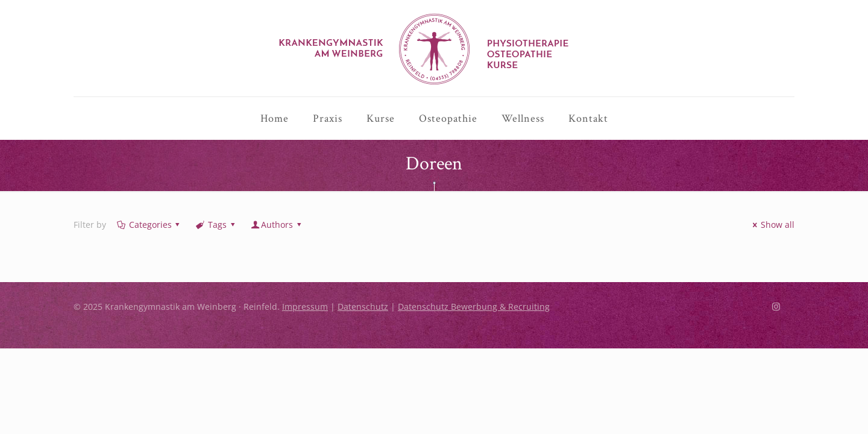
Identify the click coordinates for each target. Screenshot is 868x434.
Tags (216, 255)
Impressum (305, 337)
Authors (277, 255)
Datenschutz (363, 337)
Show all (772, 255)
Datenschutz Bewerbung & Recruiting (474, 337)
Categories (149, 255)
